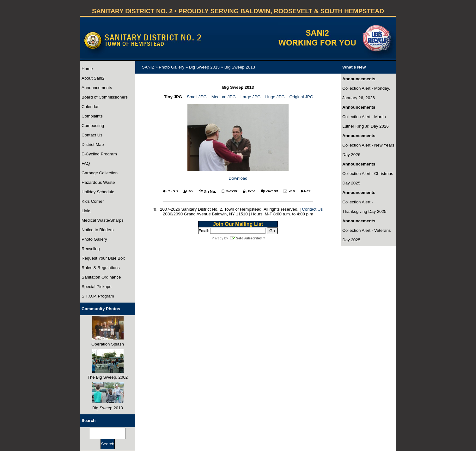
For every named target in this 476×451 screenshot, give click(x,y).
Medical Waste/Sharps (103, 220)
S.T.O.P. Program (98, 296)
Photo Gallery (94, 239)
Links (86, 211)
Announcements (97, 88)
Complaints (92, 116)
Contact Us (92, 135)
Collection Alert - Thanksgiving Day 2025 (364, 207)
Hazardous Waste (98, 182)
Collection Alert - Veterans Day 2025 (366, 235)
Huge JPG (275, 97)
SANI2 (148, 67)
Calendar (90, 107)
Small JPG (197, 97)
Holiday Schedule (98, 192)
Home (87, 69)
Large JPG (251, 97)
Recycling (91, 249)
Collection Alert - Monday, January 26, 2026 (366, 93)
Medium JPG (224, 97)
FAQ (86, 163)
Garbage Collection (100, 173)
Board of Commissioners (105, 97)
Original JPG (301, 97)
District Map (93, 144)
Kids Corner (93, 201)
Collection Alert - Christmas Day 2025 (368, 178)
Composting (93, 126)
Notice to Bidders (98, 230)
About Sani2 (93, 78)
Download (238, 178)
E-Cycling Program (99, 154)
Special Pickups (96, 287)
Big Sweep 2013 (204, 67)
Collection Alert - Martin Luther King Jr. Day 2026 (366, 121)
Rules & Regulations (101, 268)
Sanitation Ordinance (101, 277)
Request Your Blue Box (103, 258)
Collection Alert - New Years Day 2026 (368, 150)
